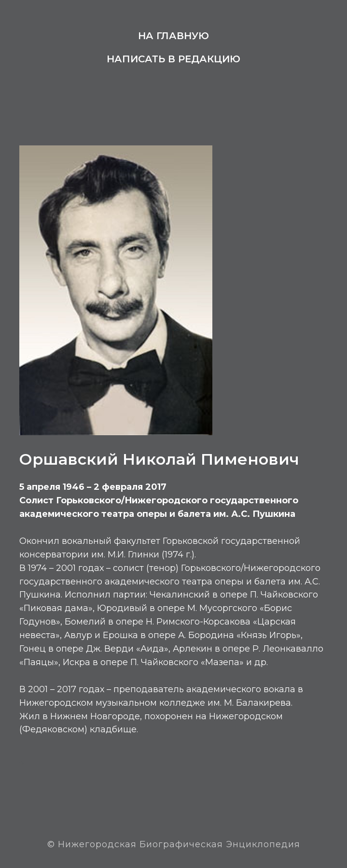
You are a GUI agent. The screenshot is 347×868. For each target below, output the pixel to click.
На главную (173, 36)
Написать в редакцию (173, 59)
